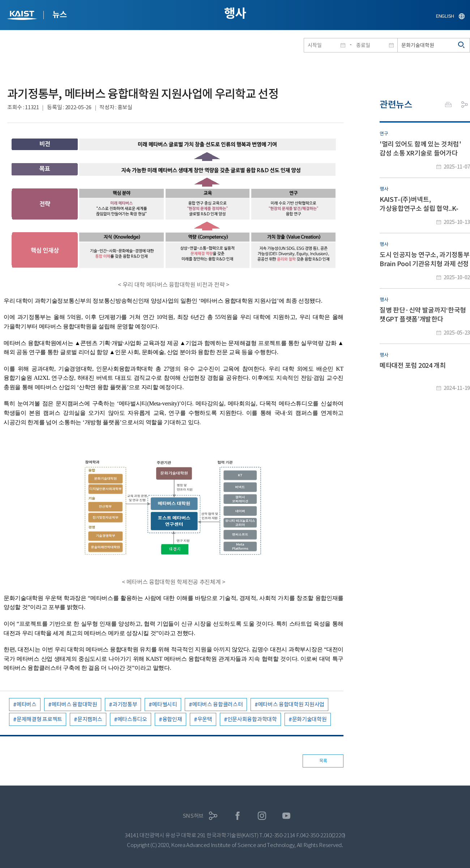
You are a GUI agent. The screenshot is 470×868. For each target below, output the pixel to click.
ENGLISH (445, 16)
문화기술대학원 (309, 719)
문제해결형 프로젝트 (39, 719)
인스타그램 (262, 816)
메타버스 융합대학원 (74, 704)
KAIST (23, 16)
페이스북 (238, 816)
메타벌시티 (165, 704)
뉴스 (59, 14)
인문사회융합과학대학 (252, 719)
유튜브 (287, 816)
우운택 (205, 719)
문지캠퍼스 (90, 719)
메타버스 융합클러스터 (218, 704)
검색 (462, 45)
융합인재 (172, 719)
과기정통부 (125, 704)
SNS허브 (193, 816)
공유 (465, 105)
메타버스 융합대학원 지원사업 (291, 704)
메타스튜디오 (132, 719)
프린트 (448, 105)
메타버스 (27, 704)
